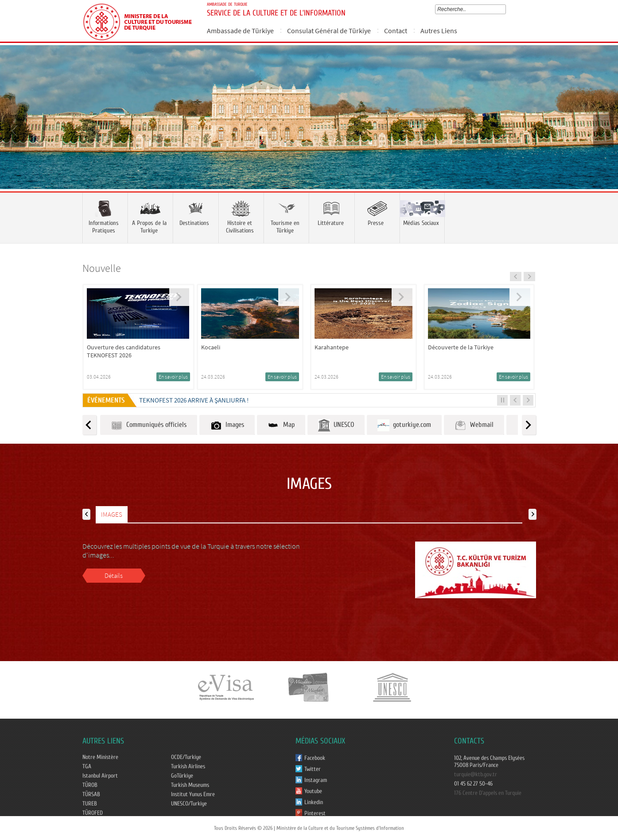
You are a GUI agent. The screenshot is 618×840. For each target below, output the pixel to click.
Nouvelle (102, 268)
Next (602, 130)
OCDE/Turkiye (186, 757)
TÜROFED (93, 813)
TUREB (90, 804)
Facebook (315, 758)
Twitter (313, 769)
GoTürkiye (182, 776)
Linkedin (314, 802)
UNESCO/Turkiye (189, 804)
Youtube (313, 791)
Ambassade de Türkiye (240, 31)
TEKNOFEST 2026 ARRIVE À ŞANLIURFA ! (194, 400)
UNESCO (336, 425)
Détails (114, 575)
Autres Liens (439, 31)
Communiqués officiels (149, 425)
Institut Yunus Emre (193, 794)
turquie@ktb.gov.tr (476, 774)
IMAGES (112, 514)
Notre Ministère (100, 757)
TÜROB (90, 785)
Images (227, 425)
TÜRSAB (91, 794)
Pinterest (315, 813)
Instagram (316, 780)
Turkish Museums (190, 785)
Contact (396, 31)
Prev (16, 130)
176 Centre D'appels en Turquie (488, 793)
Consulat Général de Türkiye (329, 31)
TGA (87, 766)
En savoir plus (173, 377)
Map (281, 425)
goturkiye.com (404, 425)
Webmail (474, 425)
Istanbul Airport (100, 776)
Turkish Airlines (188, 766)
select (505, 9)
